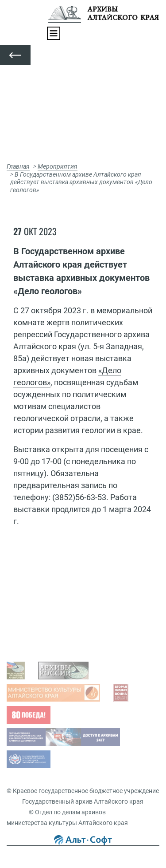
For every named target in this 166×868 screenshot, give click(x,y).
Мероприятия (58, 166)
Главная (18, 166)
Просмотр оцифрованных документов (71, 603)
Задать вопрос (37, 589)
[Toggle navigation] (54, 33)
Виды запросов (38, 639)
